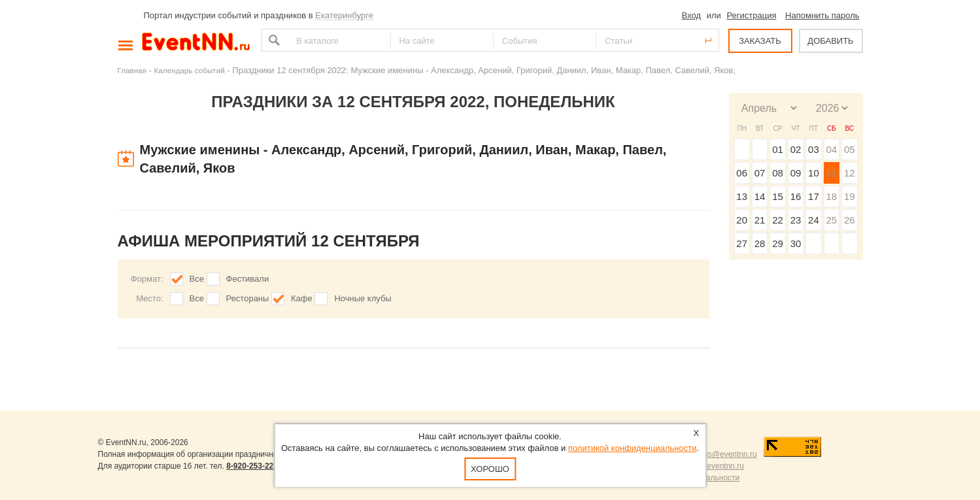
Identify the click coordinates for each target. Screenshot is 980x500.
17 (814, 196)
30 (796, 243)
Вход (691, 15)
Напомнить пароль (822, 15)
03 (814, 149)
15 (778, 196)
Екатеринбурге (344, 15)
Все (197, 279)
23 (796, 220)
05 (850, 149)
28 (760, 243)
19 (850, 196)
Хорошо (490, 469)
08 (778, 173)
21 (760, 220)
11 (831, 173)
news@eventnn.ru (725, 454)
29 (778, 243)
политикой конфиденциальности (633, 448)
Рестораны (248, 298)
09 (796, 173)
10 (814, 173)
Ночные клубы (363, 298)
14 (760, 196)
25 (831, 220)
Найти (273, 40)
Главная (132, 70)
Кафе (302, 298)
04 (831, 149)
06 (742, 173)
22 (778, 220)
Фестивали (248, 279)
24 (814, 220)
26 (850, 220)
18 (831, 196)
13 (742, 196)
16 (796, 196)
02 (796, 149)
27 (742, 243)
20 (742, 220)
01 (778, 149)
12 (850, 173)
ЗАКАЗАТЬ (760, 41)
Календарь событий (190, 70)
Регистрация (751, 15)
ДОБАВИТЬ (830, 41)
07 (760, 173)
